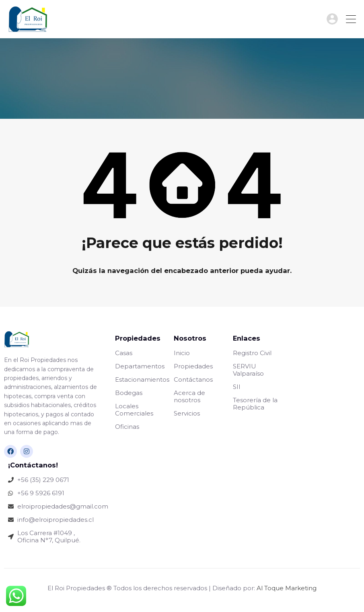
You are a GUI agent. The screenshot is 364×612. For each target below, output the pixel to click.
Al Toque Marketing (287, 588)
